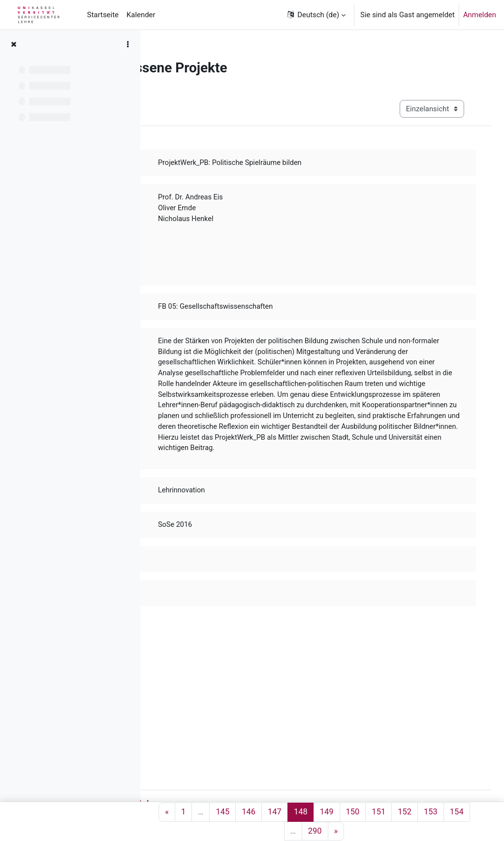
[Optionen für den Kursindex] (127, 44)
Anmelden (480, 15)
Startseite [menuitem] (103, 15)
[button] (316, 15)
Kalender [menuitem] (141, 15)
